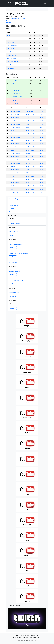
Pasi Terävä (10, 42)
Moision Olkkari (17, 97)
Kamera (9, 22)
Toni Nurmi (10, 49)
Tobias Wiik (10, 68)
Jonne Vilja (10, 36)
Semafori (15, 103)
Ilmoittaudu (13, 235)
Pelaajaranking (13, 199)
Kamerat (12, 209)
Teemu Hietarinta (12, 45)
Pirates (15, 87)
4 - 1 (42, 121)
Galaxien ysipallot (14, 271)
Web (8, 21)
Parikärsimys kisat (14, 223)
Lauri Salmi (10, 52)
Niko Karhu (10, 39)
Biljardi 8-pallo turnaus (16, 280)
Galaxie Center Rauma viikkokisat (19, 253)
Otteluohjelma (13, 205)
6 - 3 (42, 189)
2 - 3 (42, 127)
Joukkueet (12, 202)
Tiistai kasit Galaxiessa (16, 244)
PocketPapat (17, 90)
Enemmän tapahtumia (39, 312)
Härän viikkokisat (14, 293)
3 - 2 (42, 114)
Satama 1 (16, 80)
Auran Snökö (13, 262)
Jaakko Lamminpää (13, 62)
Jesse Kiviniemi (11, 65)
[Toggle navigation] (45, 3)
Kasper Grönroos (12, 55)
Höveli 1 (15, 100)
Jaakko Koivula (11, 58)
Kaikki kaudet (13, 212)
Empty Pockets (17, 93)
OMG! (14, 84)
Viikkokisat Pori (14, 232)
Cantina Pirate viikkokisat (17, 305)
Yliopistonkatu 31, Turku (18, 19)
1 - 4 (42, 111)
